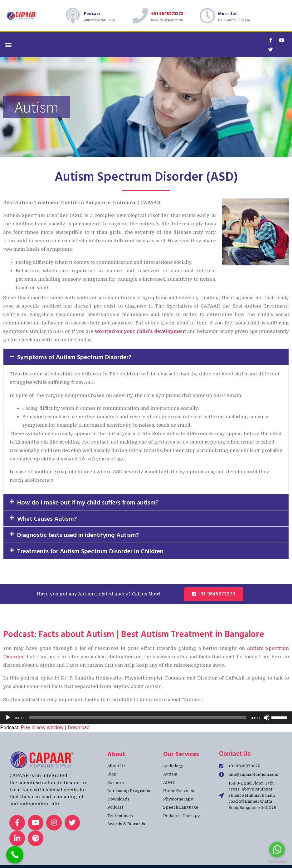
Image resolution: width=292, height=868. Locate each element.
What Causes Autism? (47, 518)
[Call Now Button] (15, 855)
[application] (146, 718)
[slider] (137, 718)
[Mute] (266, 718)
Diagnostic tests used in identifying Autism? (78, 534)
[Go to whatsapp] (277, 850)
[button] (8, 45)
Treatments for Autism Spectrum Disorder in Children (90, 551)
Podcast (92, 13)
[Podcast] (73, 16)
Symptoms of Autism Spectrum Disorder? (74, 357)
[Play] (8, 718)
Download (79, 728)
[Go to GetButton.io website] (277, 862)
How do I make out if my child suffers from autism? (88, 502)
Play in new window (42, 728)
